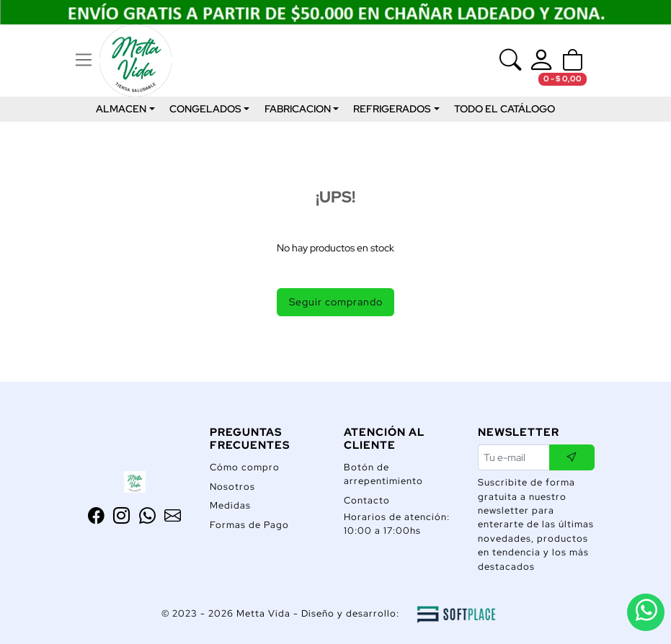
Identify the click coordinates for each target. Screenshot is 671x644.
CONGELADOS (205, 109)
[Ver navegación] (84, 61)
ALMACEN (121, 109)
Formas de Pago (249, 525)
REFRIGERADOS (392, 109)
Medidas (230, 505)
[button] (572, 61)
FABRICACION (298, 109)
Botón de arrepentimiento (383, 474)
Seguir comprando (336, 301)
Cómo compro (245, 467)
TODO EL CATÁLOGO (505, 109)
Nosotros (232, 487)
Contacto (367, 500)
